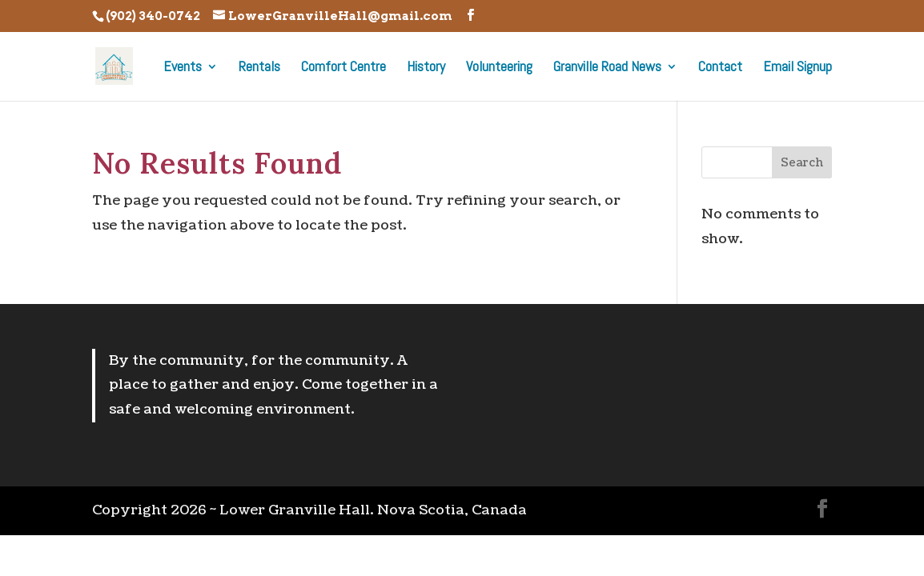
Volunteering (499, 68)
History (426, 68)
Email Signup (797, 68)
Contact (720, 68)
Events (183, 68)
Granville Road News (607, 68)
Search (802, 163)
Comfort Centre (343, 68)
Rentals (259, 68)
